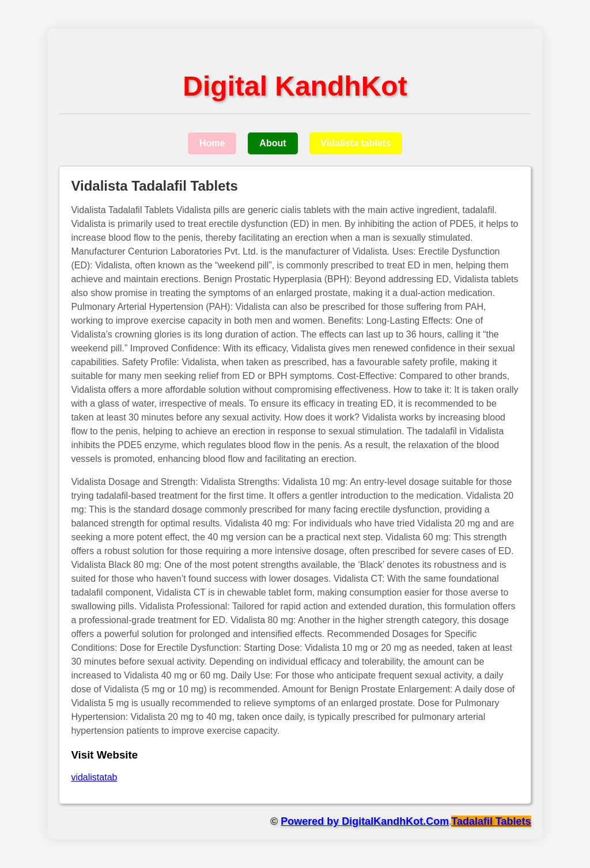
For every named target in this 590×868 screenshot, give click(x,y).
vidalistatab (94, 777)
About (273, 143)
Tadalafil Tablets (491, 821)
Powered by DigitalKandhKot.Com (365, 821)
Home (212, 143)
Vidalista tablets (356, 143)
